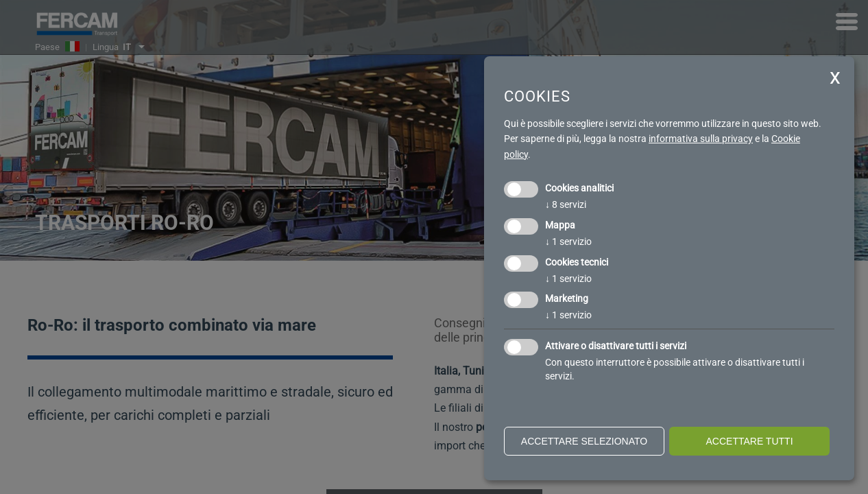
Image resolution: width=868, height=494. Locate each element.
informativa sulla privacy (701, 139)
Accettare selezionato (584, 441)
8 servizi (566, 204)
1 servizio (568, 242)
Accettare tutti (749, 441)
